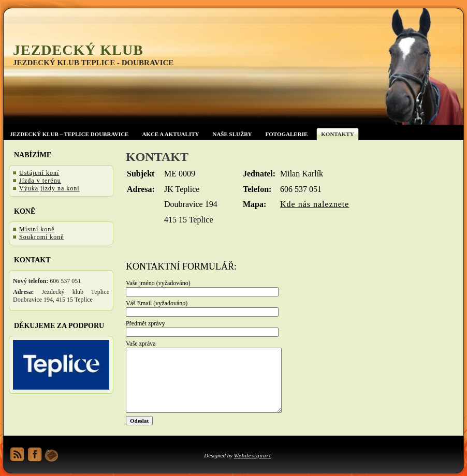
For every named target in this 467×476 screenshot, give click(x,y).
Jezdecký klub (78, 50)
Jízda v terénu (40, 181)
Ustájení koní (39, 173)
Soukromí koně (42, 237)
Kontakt (157, 157)
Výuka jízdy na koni (49, 188)
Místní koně (37, 229)
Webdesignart (253, 455)
